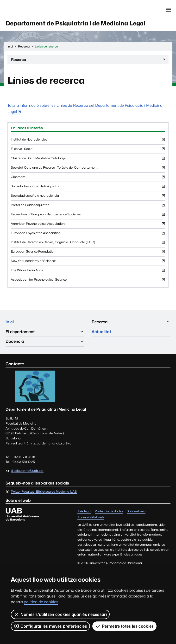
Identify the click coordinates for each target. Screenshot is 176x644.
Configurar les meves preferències (50, 626)
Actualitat (101, 332)
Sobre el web (136, 512)
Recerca (89, 60)
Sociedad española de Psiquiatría (88, 188)
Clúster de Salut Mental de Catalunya (88, 160)
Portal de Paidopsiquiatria (88, 206)
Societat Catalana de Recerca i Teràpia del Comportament (88, 169)
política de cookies (41, 602)
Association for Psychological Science (88, 281)
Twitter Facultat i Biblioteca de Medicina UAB (44, 492)
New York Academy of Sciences (88, 262)
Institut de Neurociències (88, 141)
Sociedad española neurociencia (88, 197)
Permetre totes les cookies (125, 626)
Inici (10, 322)
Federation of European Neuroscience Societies (88, 216)
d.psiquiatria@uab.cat (27, 471)
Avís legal (84, 512)
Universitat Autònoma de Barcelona (28, 10)
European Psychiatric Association (88, 234)
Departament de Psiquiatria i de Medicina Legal (75, 23)
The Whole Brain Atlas (88, 272)
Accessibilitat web (91, 517)
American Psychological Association (88, 225)
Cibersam (88, 178)
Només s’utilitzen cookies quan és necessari (60, 614)
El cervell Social (88, 150)
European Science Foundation (88, 253)
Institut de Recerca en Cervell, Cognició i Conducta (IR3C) (88, 244)
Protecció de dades (109, 512)
